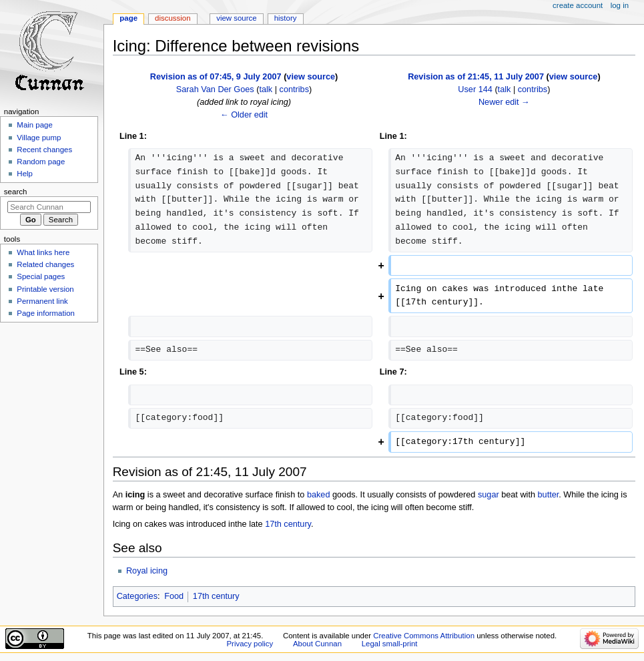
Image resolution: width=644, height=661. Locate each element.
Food (174, 596)
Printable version (45, 289)
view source (311, 77)
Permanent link (42, 301)
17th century (288, 524)
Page (128, 18)
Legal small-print (390, 644)
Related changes (45, 264)
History (286, 18)
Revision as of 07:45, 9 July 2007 (216, 77)
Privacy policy (250, 644)
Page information (46, 313)
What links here (43, 252)
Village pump (39, 138)
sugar (489, 495)
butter (549, 495)
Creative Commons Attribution (424, 636)
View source (236, 18)
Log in (620, 5)
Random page (41, 162)
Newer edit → (504, 102)
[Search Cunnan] (49, 207)
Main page (35, 125)
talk (266, 89)
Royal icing (147, 571)
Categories (137, 596)
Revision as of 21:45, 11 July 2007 (476, 77)
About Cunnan (317, 644)
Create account (578, 5)
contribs (294, 89)
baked (319, 495)
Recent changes (44, 150)
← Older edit (244, 115)
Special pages (41, 276)
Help (25, 174)
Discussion (173, 18)
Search (16, 192)
